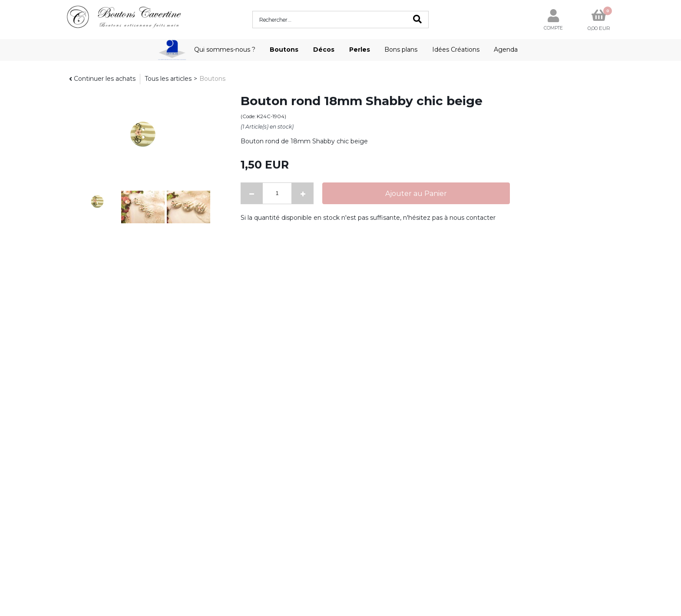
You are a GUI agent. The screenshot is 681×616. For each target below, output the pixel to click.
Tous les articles (168, 79)
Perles (360, 50)
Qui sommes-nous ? (225, 50)
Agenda (506, 50)
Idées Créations (456, 50)
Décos (324, 50)
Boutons (284, 50)
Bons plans (401, 50)
